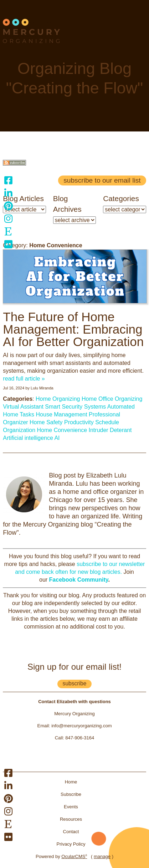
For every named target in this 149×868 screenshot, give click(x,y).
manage (102, 856)
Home (71, 782)
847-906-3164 (80, 738)
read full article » (24, 379)
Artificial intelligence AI (31, 438)
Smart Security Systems (75, 407)
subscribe (75, 683)
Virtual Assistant (23, 407)
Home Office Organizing (112, 399)
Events (71, 807)
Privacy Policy (71, 844)
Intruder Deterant (110, 430)
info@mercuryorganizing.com (81, 726)
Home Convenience (62, 430)
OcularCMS (74, 856)
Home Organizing (58, 399)
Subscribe (71, 794)
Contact (71, 832)
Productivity (79, 422)
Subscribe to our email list (102, 180)
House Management (62, 414)
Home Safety (46, 422)
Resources (71, 819)
